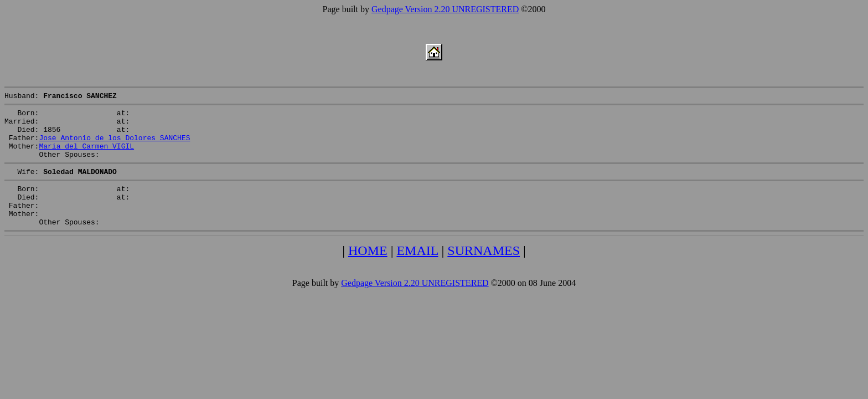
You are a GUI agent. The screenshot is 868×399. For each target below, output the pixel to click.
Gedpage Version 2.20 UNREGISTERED (445, 9)
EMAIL (417, 272)
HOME (368, 272)
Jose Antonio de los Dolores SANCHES (114, 146)
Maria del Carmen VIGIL (86, 156)
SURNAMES (484, 272)
